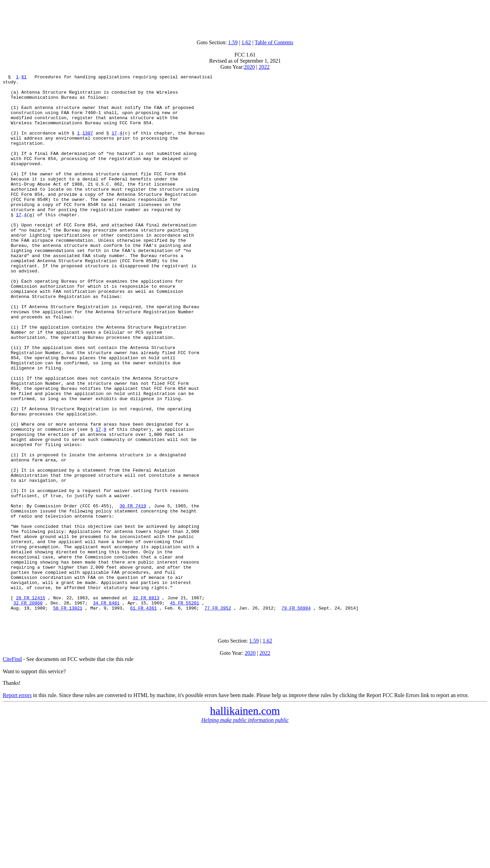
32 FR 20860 (28, 709)
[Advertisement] (245, 18)
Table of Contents (274, 42)
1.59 (233, 42)
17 (114, 145)
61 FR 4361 (143, 715)
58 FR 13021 (68, 715)
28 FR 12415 (31, 703)
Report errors (17, 804)
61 (24, 78)
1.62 (246, 42)
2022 (264, 67)
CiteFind (12, 768)
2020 (249, 67)
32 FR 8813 (146, 703)
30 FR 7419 (133, 593)
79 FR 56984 (296, 715)
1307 (88, 145)
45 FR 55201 (184, 709)
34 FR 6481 (106, 709)
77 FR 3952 (218, 715)
